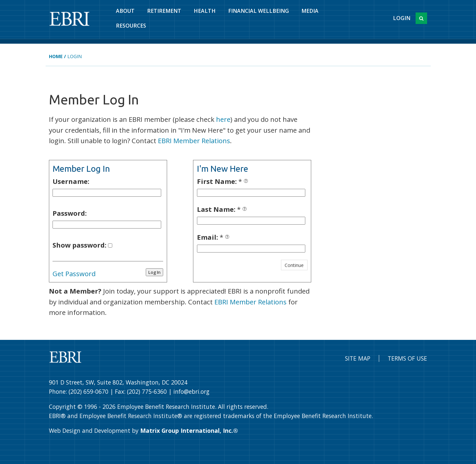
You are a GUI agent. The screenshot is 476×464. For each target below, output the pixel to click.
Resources (131, 26)
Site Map (358, 358)
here (223, 119)
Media (310, 11)
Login (402, 18)
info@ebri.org (191, 391)
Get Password (74, 274)
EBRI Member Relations (194, 141)
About (125, 11)
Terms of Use (407, 358)
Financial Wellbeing (259, 11)
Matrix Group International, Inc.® (189, 431)
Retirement (164, 11)
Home (56, 56)
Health (205, 11)
